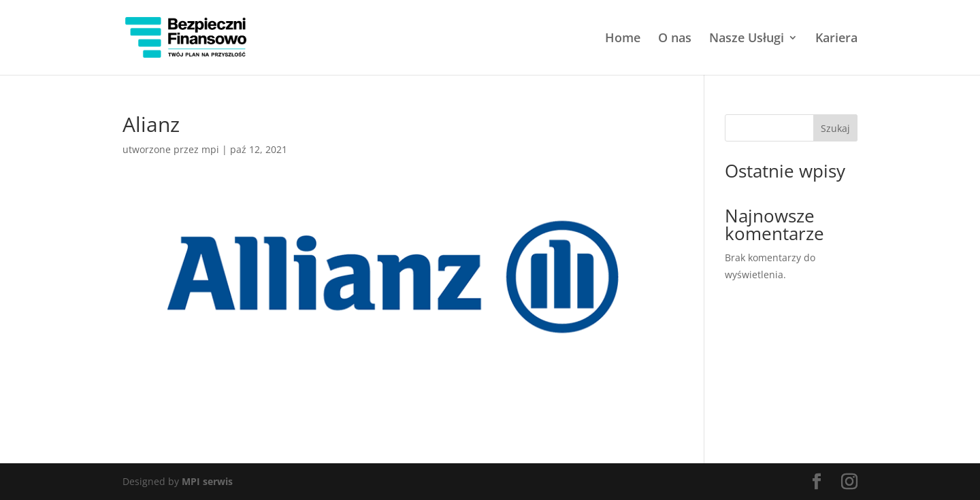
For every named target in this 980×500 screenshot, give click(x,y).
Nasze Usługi (747, 39)
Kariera (836, 39)
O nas (675, 39)
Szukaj (835, 128)
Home (623, 39)
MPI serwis (207, 481)
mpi (210, 149)
